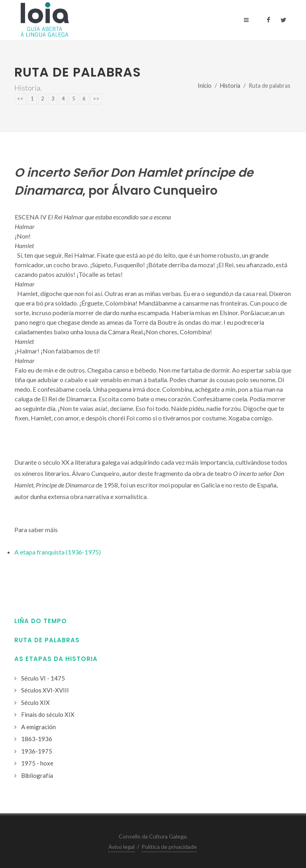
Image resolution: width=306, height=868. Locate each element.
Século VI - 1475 (43, 678)
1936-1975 (37, 751)
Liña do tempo (41, 621)
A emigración (38, 727)
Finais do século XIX (48, 714)
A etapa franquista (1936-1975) (58, 552)
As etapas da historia (56, 659)
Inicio (205, 86)
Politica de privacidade (169, 847)
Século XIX (35, 702)
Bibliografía (37, 775)
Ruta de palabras (47, 640)
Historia (230, 86)
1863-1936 (37, 739)
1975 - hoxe (37, 763)
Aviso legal (122, 847)
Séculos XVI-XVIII (45, 690)
